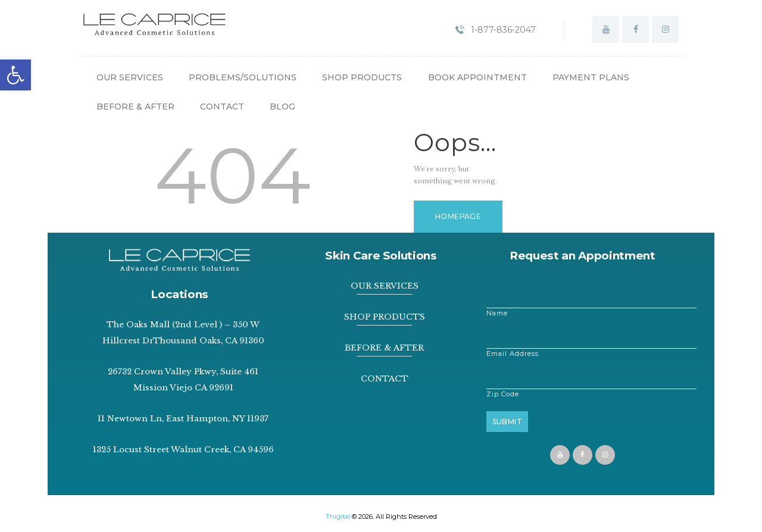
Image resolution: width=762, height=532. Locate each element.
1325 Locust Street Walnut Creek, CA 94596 (183, 450)
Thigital (338, 517)
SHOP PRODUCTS (385, 317)
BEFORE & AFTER (384, 348)
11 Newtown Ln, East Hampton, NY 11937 (183, 419)
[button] (15, 75)
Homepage (458, 216)
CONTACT (385, 379)
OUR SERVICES (385, 286)
